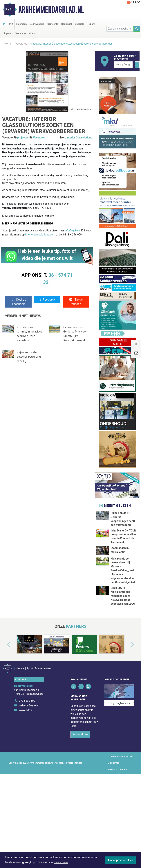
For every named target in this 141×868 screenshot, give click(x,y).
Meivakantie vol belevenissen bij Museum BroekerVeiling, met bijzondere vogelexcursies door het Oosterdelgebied (123, 571)
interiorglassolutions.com (41, 235)
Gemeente (53, 24)
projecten (23, 138)
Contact (34, 33)
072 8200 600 (27, 743)
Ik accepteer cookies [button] (120, 860)
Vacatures (21, 33)
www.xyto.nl (26, 753)
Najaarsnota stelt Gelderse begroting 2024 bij (29, 357)
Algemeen (21, 24)
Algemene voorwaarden (120, 799)
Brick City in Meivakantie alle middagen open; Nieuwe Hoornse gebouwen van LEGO (123, 620)
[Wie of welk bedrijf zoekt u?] (123, 65)
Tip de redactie (76, 302)
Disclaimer (113, 805)
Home (8, 44)
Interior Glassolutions (79, 138)
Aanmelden (80, 777)
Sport (92, 24)
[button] (4, 689)
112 (11, 24)
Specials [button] (79, 24)
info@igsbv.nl (73, 231)
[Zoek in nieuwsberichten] (120, 29)
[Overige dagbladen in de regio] (119, 735)
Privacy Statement (117, 812)
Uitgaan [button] (7, 33)
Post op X (47, 300)
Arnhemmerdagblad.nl (51, 10)
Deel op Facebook (18, 302)
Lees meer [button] (61, 862)
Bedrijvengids (37, 24)
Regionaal (67, 24)
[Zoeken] (137, 29)
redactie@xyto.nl (29, 748)
